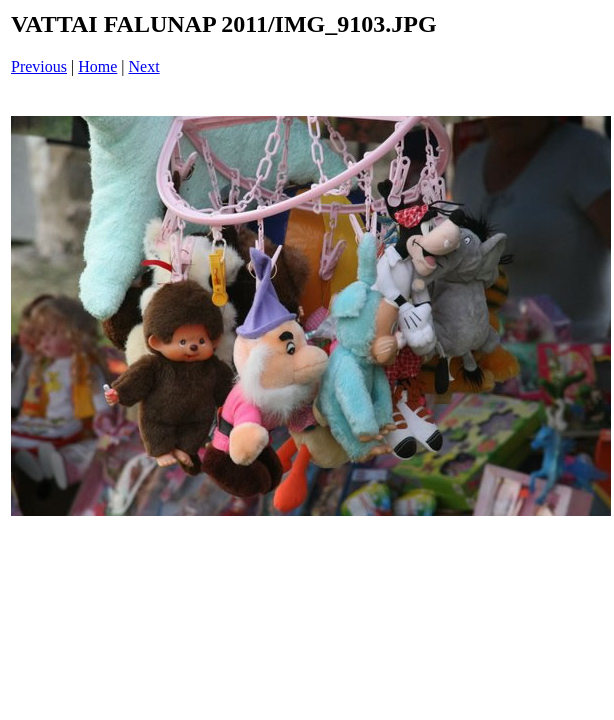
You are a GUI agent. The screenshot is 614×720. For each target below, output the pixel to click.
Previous (39, 66)
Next (144, 66)
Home (97, 66)
